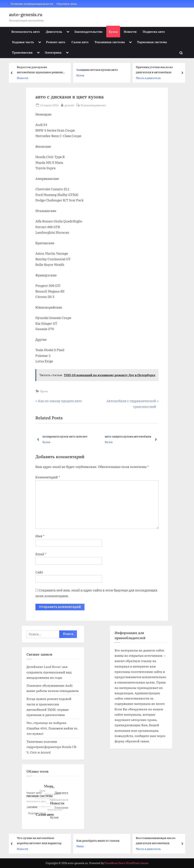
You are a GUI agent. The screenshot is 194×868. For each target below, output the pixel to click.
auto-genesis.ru (26, 14)
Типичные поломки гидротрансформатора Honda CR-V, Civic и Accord (52, 747)
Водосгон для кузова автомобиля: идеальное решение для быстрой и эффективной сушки (41, 70)
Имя (40, 536)
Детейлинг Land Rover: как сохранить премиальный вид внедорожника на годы (49, 672)
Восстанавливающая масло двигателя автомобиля (157, 840)
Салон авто (80, 42)
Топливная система (110, 42)
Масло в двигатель (149, 78)
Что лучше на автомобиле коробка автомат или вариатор (40, 840)
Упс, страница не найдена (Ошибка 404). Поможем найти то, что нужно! (52, 728)
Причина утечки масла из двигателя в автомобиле (155, 70)
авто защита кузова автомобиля (128, 436)
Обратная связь (67, 4)
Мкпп (81, 846)
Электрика (53, 52)
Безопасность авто (26, 32)
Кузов (113, 32)
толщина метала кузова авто (98, 70)
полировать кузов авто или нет (65, 436)
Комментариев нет (93, 105)
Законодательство (88, 32)
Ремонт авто (56, 42)
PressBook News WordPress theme (126, 863)
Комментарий (48, 477)
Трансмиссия (22, 52)
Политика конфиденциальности (32, 4)
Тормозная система (152, 42)
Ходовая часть (23, 42)
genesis (69, 105)
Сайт (39, 572)
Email (41, 554)
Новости (130, 32)
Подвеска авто (154, 32)
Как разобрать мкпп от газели (99, 841)
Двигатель (54, 32)
